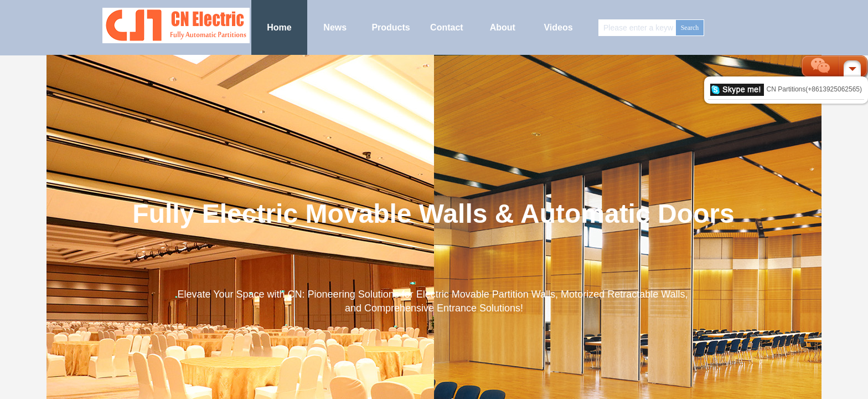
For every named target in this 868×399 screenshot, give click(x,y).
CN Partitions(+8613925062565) (786, 89)
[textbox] (637, 28)
